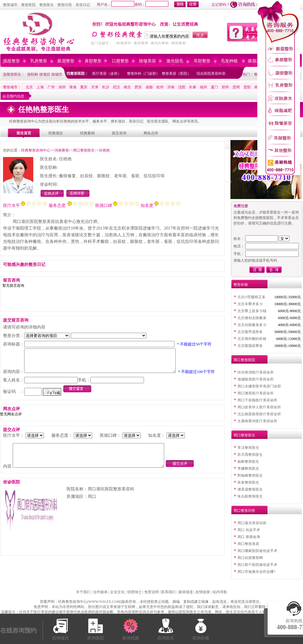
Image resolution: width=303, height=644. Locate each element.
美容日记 (83, 5)
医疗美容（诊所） (107, 74)
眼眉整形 (66, 61)
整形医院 (28, 5)
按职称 (33, 74)
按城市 (57, 74)
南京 (127, 87)
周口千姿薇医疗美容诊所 (257, 400)
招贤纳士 (135, 592)
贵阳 (247, 87)
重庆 (84, 87)
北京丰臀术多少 (250, 304)
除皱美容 (148, 61)
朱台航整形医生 (250, 496)
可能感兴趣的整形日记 (24, 265)
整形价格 (241, 285)
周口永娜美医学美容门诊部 (259, 386)
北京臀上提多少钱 (252, 311)
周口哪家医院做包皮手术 (257, 551)
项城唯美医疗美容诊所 (256, 379)
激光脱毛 (175, 61)
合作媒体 (100, 592)
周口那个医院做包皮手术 (257, 565)
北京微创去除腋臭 (252, 318)
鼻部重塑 (141, 43)
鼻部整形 (93, 61)
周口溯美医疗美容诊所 (256, 393)
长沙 (106, 87)
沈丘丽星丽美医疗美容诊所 (259, 414)
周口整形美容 (248, 544)
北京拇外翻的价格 (252, 339)
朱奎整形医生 (248, 482)
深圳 (62, 87)
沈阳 (182, 87)
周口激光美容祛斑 (252, 523)
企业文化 (117, 592)
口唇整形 (120, 61)
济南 (171, 87)
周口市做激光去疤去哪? (256, 572)
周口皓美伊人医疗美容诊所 (259, 407)
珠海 (73, 87)
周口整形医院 (244, 360)
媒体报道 (186, 592)
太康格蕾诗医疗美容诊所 (257, 421)
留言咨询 (119, 133)
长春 (193, 87)
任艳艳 (104, 150)
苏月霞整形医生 (250, 455)
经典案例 (87, 133)
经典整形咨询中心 (36, 150)
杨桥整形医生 (248, 462)
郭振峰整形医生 (250, 476)
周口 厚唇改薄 (249, 537)
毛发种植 (229, 61)
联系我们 (168, 592)
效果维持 (124, 43)
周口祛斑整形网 (250, 558)
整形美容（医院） (176, 74)
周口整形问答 (244, 511)
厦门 (214, 87)
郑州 (225, 87)
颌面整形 (11, 61)
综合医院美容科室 (211, 74)
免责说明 (151, 592)
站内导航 (220, 592)
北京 (29, 87)
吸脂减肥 (256, 61)
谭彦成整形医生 (250, 489)
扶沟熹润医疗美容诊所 (256, 372)
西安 (138, 87)
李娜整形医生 (248, 469)
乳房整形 (39, 61)
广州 (51, 87)
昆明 (236, 87)
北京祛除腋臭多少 (252, 325)
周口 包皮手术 (249, 530)
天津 (95, 87)
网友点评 (151, 133)
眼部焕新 (179, 43)
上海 (40, 87)
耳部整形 (202, 61)
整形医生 (47, 5)
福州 (204, 87)
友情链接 (203, 592)
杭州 (160, 87)
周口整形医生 (84, 150)
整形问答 (65, 5)
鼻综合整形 (160, 43)
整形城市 (10, 5)
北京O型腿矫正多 (251, 297)
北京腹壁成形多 (250, 332)
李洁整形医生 (248, 448)
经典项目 (56, 133)
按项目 (45, 74)
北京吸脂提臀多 (250, 346)
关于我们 (83, 592)
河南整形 (62, 150)
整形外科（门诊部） (143, 74)
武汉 (116, 87)
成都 (149, 87)
